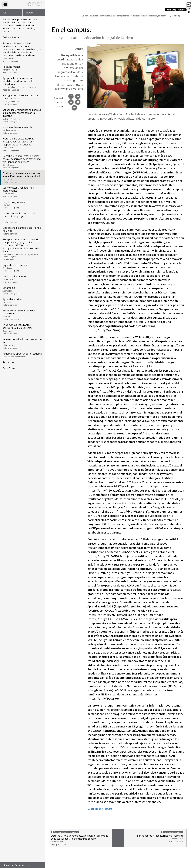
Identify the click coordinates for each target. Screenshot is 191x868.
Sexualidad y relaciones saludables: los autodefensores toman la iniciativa (22, 116)
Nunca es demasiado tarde (22, 130)
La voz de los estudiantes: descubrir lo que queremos (22, 329)
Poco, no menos (22, 69)
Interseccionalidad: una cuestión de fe (22, 343)
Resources (8, 362)
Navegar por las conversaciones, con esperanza (22, 100)
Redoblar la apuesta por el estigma (22, 355)
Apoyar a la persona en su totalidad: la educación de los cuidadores (22, 84)
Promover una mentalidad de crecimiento (22, 315)
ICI (4, 13)
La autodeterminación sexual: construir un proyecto (22, 218)
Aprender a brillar (22, 302)
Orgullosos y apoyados (22, 205)
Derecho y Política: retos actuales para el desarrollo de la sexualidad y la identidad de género (22, 162)
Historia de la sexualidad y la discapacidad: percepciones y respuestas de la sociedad (22, 144)
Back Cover (9, 368)
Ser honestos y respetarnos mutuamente (22, 192)
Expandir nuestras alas (22, 268)
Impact (29, 13)
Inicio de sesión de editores (16, 865)
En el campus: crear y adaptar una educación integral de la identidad (22, 177)
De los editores (11, 37)
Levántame (22, 290)
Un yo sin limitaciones (22, 279)
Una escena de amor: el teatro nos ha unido (22, 231)
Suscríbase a (100, 809)
